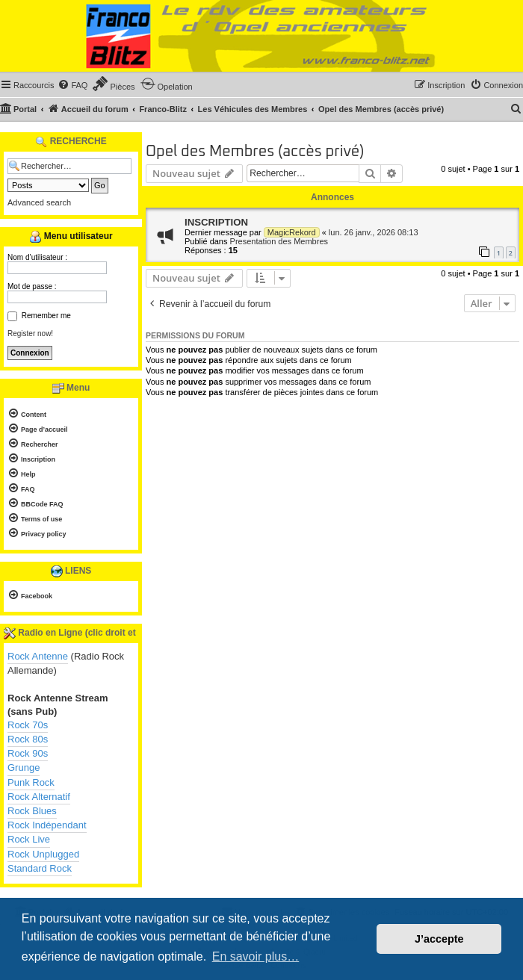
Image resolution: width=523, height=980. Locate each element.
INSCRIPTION (216, 222)
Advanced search (39, 202)
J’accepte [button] (439, 939)
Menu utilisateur (71, 237)
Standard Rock (40, 868)
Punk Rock (31, 782)
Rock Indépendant (47, 825)
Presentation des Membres (279, 241)
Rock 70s (28, 725)
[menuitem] (72, 85)
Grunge (24, 767)
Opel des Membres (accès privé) (255, 152)
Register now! (30, 334)
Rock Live (29, 839)
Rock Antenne (38, 656)
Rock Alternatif (39, 797)
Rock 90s (28, 753)
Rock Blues (32, 811)
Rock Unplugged (43, 854)
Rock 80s (28, 739)
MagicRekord (292, 232)
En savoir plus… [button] (256, 956)
